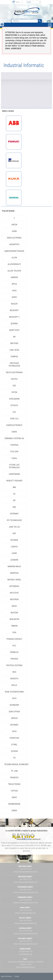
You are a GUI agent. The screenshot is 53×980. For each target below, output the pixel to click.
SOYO (14, 731)
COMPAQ (14, 356)
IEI (14, 494)
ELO (14, 412)
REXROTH (14, 679)
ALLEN (14, 258)
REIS (14, 672)
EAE (14, 386)
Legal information (6, 976)
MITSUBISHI (14, 586)
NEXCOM (14, 613)
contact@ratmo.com (25, 954)
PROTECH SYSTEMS (14, 665)
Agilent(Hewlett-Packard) (14, 251)
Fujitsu (14, 458)
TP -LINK (14, 771)
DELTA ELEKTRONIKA (14, 372)
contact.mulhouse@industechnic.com (25, 882)
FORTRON (14, 445)
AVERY (14, 297)
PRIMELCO (14, 652)
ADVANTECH (14, 244)
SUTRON (14, 751)
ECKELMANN (14, 399)
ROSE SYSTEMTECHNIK (14, 692)
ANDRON (14, 277)
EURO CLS (14, 419)
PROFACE (14, 659)
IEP (14, 500)
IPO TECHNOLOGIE (14, 520)
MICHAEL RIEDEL (14, 580)
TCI (14, 758)
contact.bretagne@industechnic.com (26, 872)
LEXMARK (14, 560)
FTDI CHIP (14, 452)
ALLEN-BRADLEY (14, 264)
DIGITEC (14, 379)
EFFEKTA (14, 405)
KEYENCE (14, 540)
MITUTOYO (14, 593)
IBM (14, 487)
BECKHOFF (14, 310)
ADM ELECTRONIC (14, 238)
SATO (14, 698)
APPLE (14, 284)
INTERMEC (14, 514)
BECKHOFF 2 (14, 317)
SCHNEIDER (14, 705)
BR (14, 337)
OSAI (14, 632)
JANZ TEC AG (14, 527)
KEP (14, 533)
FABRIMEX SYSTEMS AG (14, 438)
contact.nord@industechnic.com (25, 913)
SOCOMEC (14, 725)
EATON (14, 392)
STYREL (14, 745)
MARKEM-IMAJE (14, 566)
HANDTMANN (14, 474)
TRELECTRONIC (14, 784)
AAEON (14, 225)
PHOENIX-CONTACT (14, 639)
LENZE (14, 553)
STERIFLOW (14, 738)
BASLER (14, 304)
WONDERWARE (14, 804)
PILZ (14, 646)
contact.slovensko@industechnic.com (26, 934)
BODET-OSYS (14, 330)
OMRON (14, 626)
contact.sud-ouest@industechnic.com (26, 944)
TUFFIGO (14, 791)
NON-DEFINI (14, 619)
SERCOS (14, 718)
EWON (14, 432)
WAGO (14, 797)
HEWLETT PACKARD (14, 481)
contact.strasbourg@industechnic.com (25, 892)
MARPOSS (14, 573)
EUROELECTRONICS (14, 425)
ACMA (14, 231)
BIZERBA (14, 324)
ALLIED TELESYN (14, 271)
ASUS (14, 291)
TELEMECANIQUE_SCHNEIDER (16, 764)
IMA (14, 507)
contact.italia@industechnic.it (25, 967)
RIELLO (14, 685)
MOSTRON (14, 599)
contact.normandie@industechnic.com (25, 903)
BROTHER (14, 343)
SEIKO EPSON (14, 712)
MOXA (14, 606)
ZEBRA (14, 811)
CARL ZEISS (14, 350)
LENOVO (14, 547)
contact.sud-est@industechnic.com (26, 923)
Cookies (17, 976)
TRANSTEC (14, 778)
